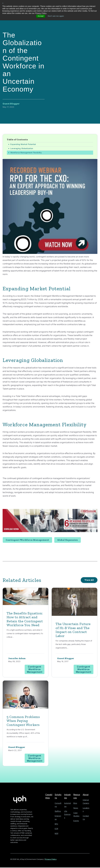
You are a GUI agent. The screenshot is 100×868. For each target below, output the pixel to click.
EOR (56, 828)
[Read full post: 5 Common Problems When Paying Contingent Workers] (26, 695)
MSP (57, 833)
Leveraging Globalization (22, 149)
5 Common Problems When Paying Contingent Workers (24, 721)
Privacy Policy (51, 860)
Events (76, 821)
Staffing (58, 811)
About (86, 795)
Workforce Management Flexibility (26, 153)
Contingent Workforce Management (27, 540)
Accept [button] (40, 16)
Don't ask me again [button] (56, 16)
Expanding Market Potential (23, 144)
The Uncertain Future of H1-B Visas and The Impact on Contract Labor (74, 630)
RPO (56, 824)
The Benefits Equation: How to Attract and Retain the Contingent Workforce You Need (26, 619)
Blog (75, 804)
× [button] (3, 3)
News (75, 808)
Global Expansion (68, 540)
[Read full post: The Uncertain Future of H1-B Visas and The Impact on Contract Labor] (74, 602)
